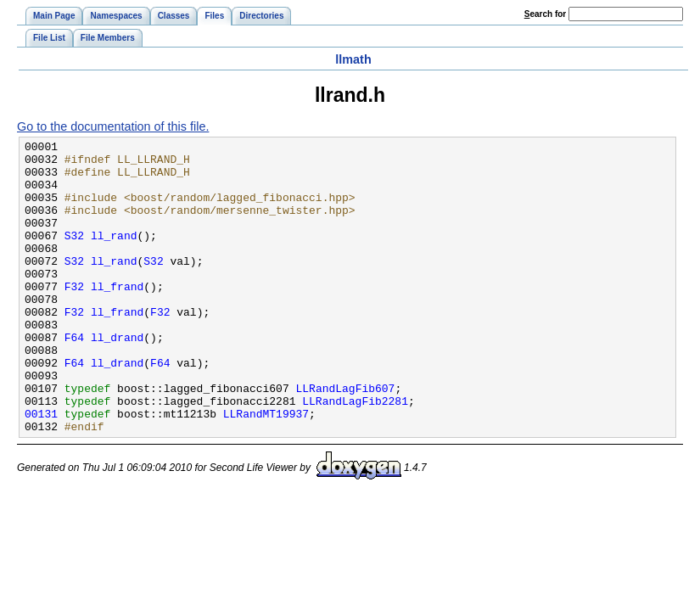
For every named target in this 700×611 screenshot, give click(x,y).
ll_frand (117, 317)
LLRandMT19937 (266, 469)
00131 (41, 469)
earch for (545, 14)
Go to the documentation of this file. (113, 126)
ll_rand (114, 255)
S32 (74, 255)
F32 (74, 317)
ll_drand (117, 378)
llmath (353, 59)
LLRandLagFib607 (345, 439)
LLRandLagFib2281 (355, 454)
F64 (74, 378)
